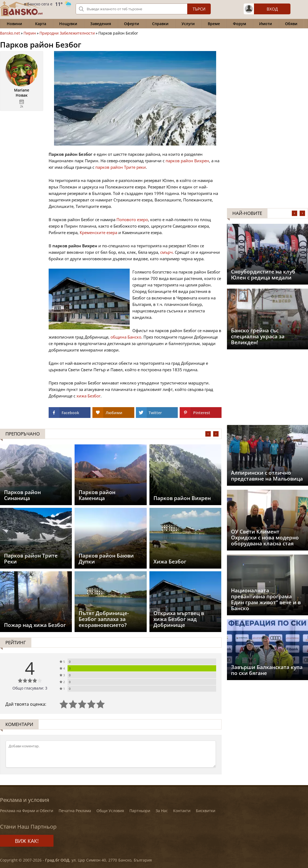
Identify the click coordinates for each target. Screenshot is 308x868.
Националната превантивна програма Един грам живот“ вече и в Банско (266, 599)
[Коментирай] (111, 754)
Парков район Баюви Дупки (106, 559)
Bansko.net (10, 33)
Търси (199, 9)
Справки (160, 24)
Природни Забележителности (67, 33)
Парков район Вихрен (182, 498)
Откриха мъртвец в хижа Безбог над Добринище (179, 619)
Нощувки (68, 24)
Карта (41, 24)
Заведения (101, 24)
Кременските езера (98, 232)
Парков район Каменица (97, 495)
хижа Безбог (88, 396)
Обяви (291, 24)
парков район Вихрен (187, 161)
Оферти (132, 24)
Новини (14, 24)
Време (214, 24)
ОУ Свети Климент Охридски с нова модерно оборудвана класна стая (265, 538)
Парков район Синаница (22, 495)
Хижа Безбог (170, 562)
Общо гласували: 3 (30, 688)
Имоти (266, 24)
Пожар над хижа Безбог (35, 625)
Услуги (188, 24)
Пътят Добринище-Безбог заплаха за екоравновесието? (104, 619)
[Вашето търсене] (143, 9)
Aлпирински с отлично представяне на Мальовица (267, 476)
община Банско (126, 337)
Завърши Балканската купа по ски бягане (267, 670)
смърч (166, 252)
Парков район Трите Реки (31, 559)
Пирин (30, 33)
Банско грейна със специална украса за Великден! (258, 336)
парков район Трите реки (121, 167)
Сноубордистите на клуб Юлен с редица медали (263, 275)
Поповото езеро (132, 219)
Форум (240, 24)
